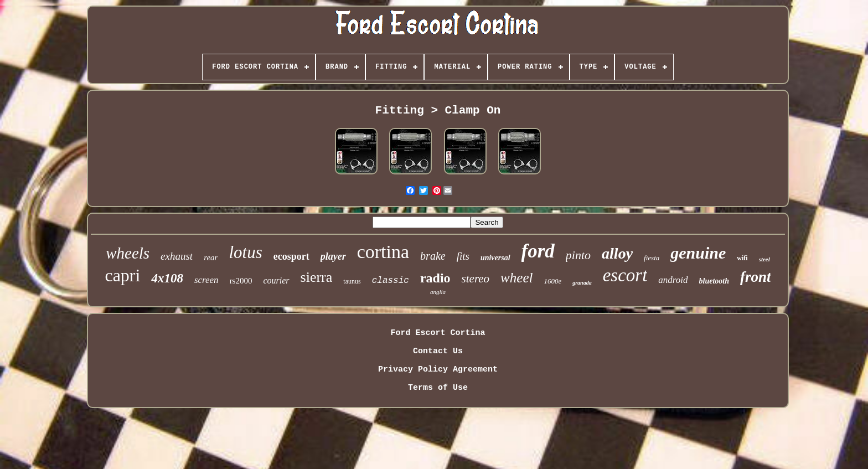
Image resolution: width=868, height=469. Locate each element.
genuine (698, 253)
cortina (383, 252)
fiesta (652, 258)
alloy (617, 253)
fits (463, 256)
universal (495, 258)
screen (206, 280)
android (673, 280)
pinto (578, 255)
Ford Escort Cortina (438, 333)
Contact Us (438, 351)
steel (764, 259)
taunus (352, 281)
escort (625, 275)
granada (582, 283)
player (333, 256)
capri (122, 275)
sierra (317, 277)
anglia (438, 292)
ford (538, 251)
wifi (742, 258)
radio (435, 278)
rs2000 (241, 281)
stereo (476, 279)
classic (391, 281)
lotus (245, 252)
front (756, 277)
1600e (552, 281)
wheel (516, 278)
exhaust (177, 256)
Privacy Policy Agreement (438, 370)
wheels (128, 253)
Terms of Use (438, 388)
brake (433, 256)
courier (276, 280)
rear (211, 257)
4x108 (167, 278)
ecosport (291, 256)
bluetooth (714, 281)
